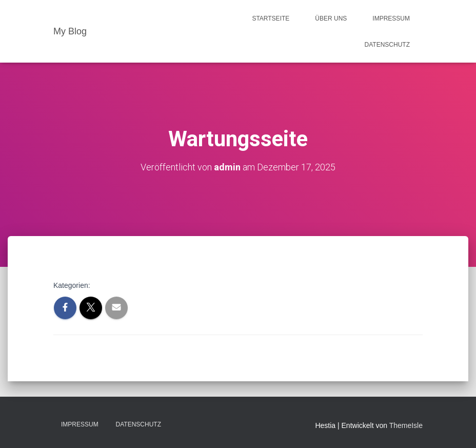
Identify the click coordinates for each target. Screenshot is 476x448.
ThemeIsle (406, 425)
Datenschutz (387, 45)
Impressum (391, 18)
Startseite (271, 18)
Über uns (331, 18)
